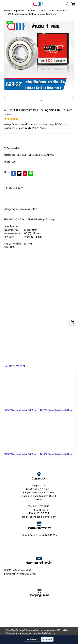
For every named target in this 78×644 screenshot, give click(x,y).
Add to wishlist (12, 148)
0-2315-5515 (41, 510)
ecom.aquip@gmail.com (43, 517)
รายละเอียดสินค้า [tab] (15, 188)
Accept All (47, 639)
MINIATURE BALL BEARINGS (41, 155)
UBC (14, 162)
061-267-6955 (42, 506)
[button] (66, 4)
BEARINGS (22, 155)
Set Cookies (32, 639)
